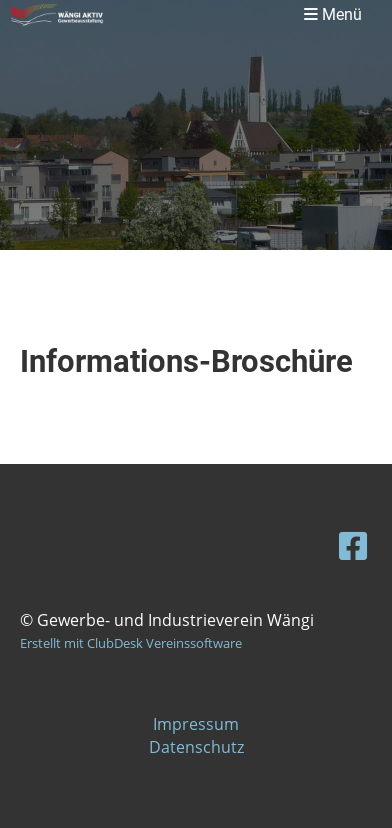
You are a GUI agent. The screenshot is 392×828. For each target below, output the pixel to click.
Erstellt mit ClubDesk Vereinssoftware (131, 643)
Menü (333, 14)
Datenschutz (196, 747)
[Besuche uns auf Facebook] (353, 545)
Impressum (196, 724)
